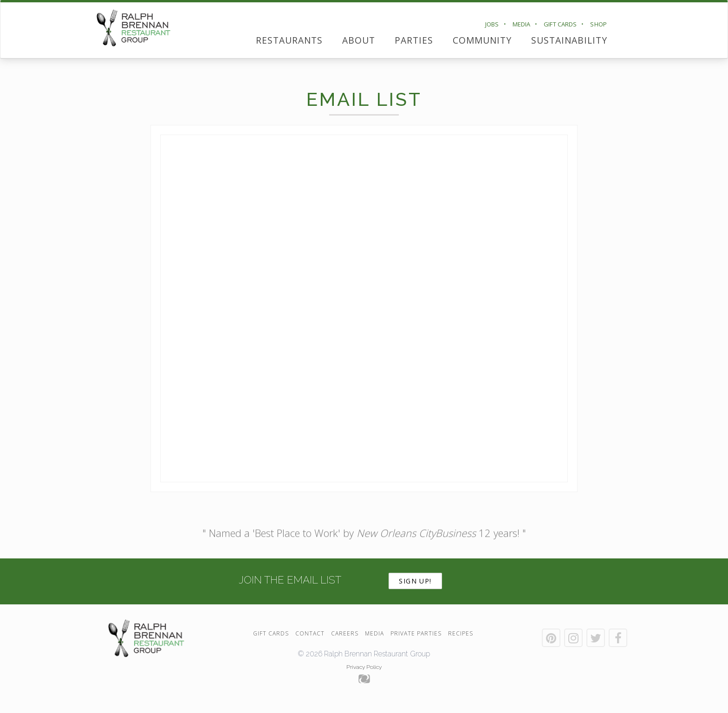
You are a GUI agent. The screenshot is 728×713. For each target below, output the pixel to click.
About (359, 40)
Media (522, 24)
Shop (598, 24)
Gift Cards (560, 24)
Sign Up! (415, 581)
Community (482, 40)
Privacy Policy (364, 667)
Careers (345, 633)
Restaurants (289, 40)
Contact (310, 633)
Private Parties (416, 633)
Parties (414, 40)
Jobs (492, 24)
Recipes (461, 633)
